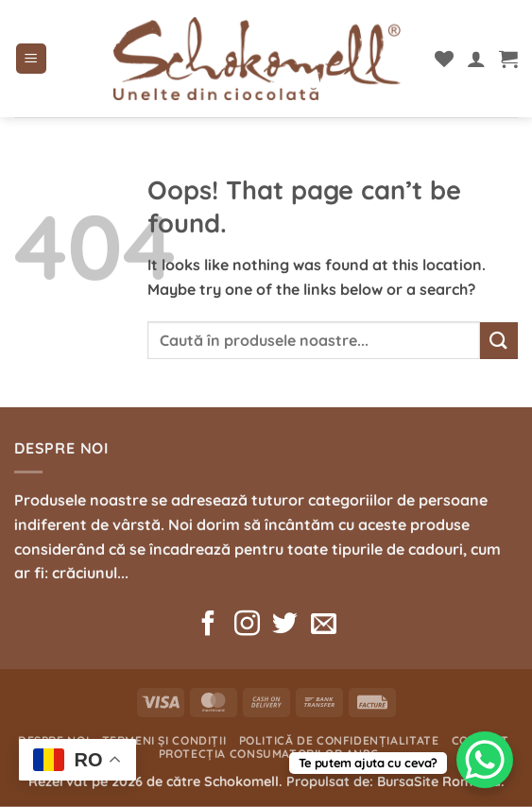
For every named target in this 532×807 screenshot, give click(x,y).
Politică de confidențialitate (339, 740)
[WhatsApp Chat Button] (485, 760)
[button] (31, 59)
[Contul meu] (476, 59)
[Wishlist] (444, 59)
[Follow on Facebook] (208, 626)
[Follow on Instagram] (247, 626)
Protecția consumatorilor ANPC (269, 754)
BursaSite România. (441, 781)
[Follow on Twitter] (285, 626)
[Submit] (499, 341)
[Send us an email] (324, 626)
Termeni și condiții (164, 740)
